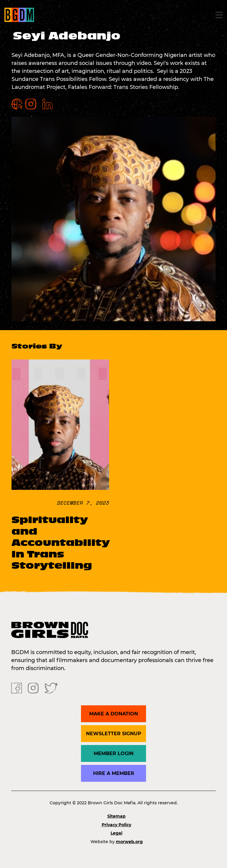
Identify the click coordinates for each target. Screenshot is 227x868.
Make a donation (114, 714)
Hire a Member (114, 773)
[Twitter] (51, 688)
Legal (116, 833)
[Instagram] (33, 688)
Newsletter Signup (114, 734)
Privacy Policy (116, 825)
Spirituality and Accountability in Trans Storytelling (61, 543)
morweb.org (129, 842)
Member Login (114, 753)
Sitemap (116, 816)
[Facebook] (17, 688)
